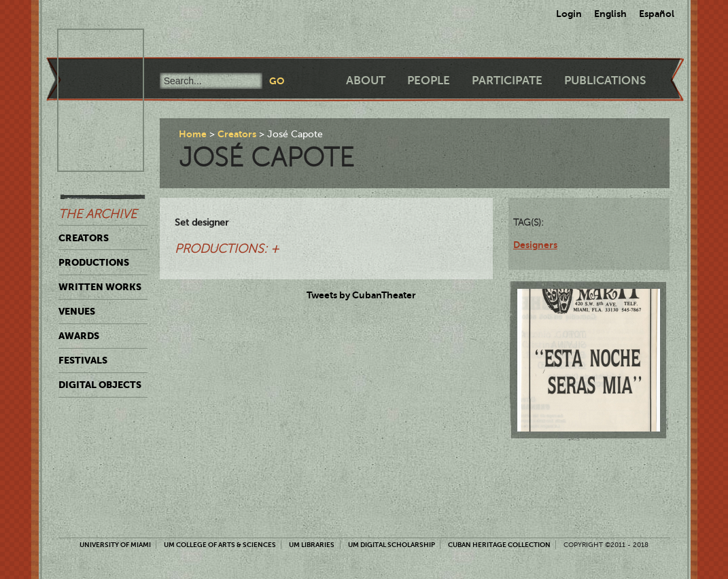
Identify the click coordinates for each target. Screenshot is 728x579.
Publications (605, 81)
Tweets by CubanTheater (361, 295)
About (366, 81)
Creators (84, 238)
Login (569, 14)
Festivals (83, 360)
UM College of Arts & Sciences (220, 545)
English (610, 14)
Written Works (100, 287)
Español (657, 14)
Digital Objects (100, 385)
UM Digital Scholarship (392, 545)
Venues (77, 311)
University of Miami (115, 545)
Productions (94, 262)
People (429, 81)
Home (193, 134)
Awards (79, 336)
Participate (507, 81)
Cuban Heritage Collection (499, 545)
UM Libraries (312, 545)
